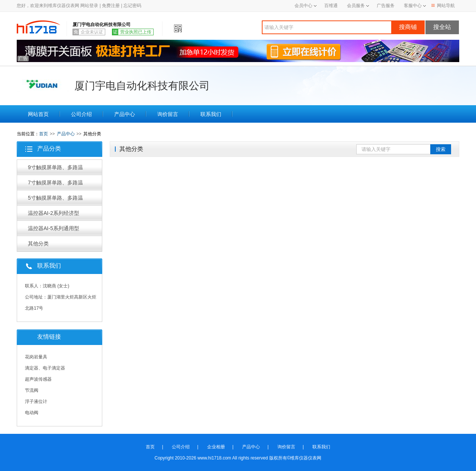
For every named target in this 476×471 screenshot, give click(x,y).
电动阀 (32, 413)
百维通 (331, 6)
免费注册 (111, 6)
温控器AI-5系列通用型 (54, 228)
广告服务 (386, 6)
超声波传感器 (38, 379)
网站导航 (443, 6)
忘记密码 (132, 6)
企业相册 (216, 447)
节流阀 (32, 390)
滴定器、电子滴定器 (45, 368)
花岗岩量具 (36, 357)
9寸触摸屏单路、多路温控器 (55, 170)
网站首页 (38, 114)
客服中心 (413, 6)
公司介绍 (81, 114)
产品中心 (125, 114)
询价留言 (168, 114)
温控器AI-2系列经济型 (54, 213)
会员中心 (305, 6)
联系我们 (211, 114)
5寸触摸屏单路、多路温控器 (55, 200)
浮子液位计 (36, 401)
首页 (44, 134)
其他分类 (38, 243)
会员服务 (356, 6)
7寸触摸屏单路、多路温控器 (55, 185)
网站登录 (89, 6)
